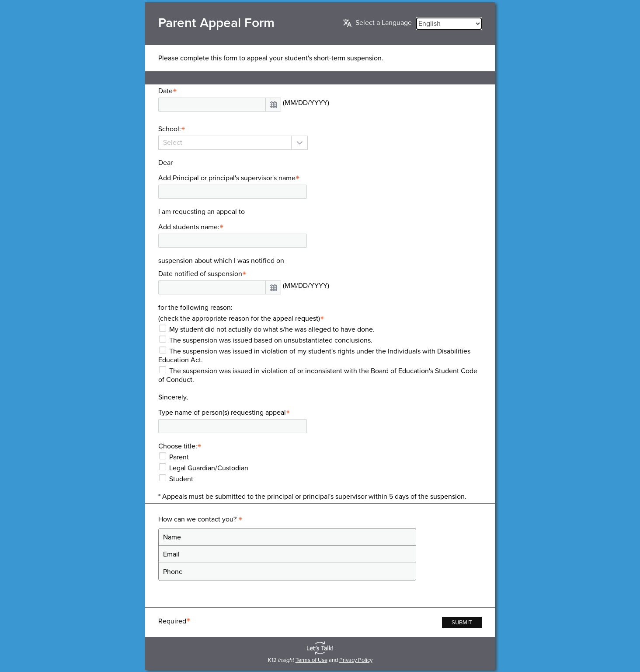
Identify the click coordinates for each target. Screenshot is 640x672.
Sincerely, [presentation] (173, 397)
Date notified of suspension (203, 274)
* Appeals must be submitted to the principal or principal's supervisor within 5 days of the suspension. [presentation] (312, 497)
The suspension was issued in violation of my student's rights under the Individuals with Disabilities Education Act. (314, 356)
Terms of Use (311, 660)
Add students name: (192, 227)
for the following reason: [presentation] (195, 308)
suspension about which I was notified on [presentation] (221, 261)
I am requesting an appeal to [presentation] (202, 212)
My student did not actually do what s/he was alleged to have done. (272, 329)
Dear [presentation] (165, 163)
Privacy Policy (356, 660)
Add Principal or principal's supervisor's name (230, 178)
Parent (179, 457)
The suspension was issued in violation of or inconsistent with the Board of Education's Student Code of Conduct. (318, 375)
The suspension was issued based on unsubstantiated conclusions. (271, 340)
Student (181, 479)
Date (169, 91)
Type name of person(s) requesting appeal (225, 413)
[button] (273, 105)
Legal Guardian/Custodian (209, 468)
